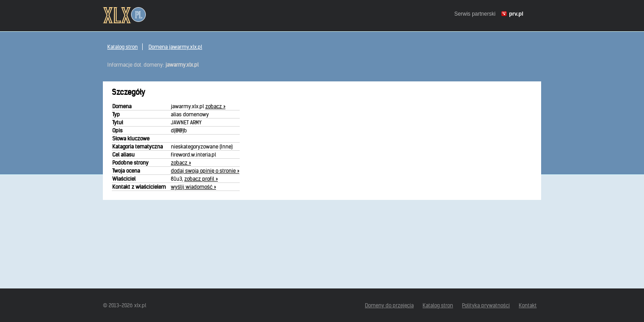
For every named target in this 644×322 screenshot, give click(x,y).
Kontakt (528, 305)
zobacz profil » (201, 179)
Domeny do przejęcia (389, 305)
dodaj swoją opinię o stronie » (205, 171)
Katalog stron (123, 47)
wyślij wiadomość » (193, 187)
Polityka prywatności (486, 305)
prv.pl (516, 14)
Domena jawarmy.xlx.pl (175, 47)
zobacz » (215, 106)
